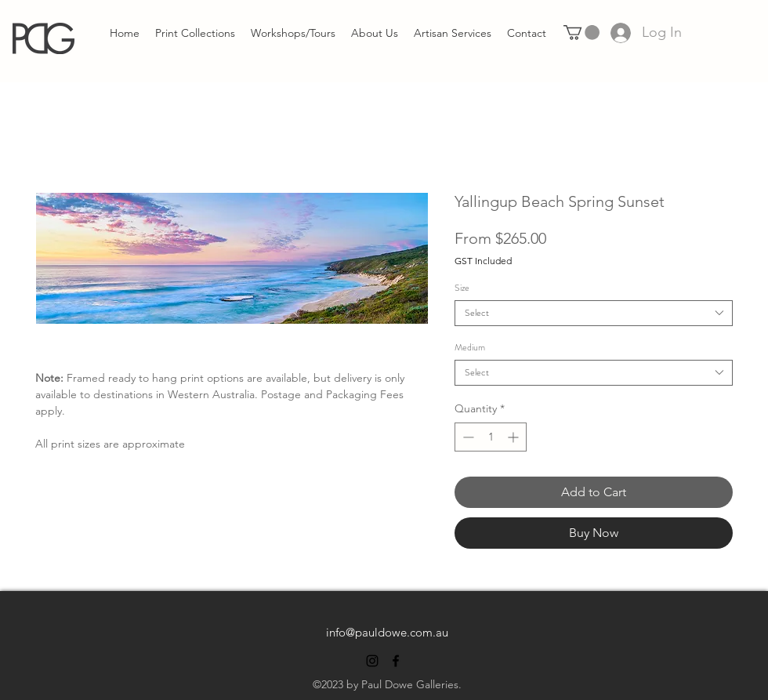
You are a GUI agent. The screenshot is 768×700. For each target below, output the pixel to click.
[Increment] (514, 437)
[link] (581, 33)
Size (462, 288)
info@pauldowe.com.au (387, 632)
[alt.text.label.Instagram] (372, 661)
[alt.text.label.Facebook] (396, 661)
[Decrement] (467, 437)
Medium (470, 347)
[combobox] (594, 313)
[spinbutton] (491, 437)
